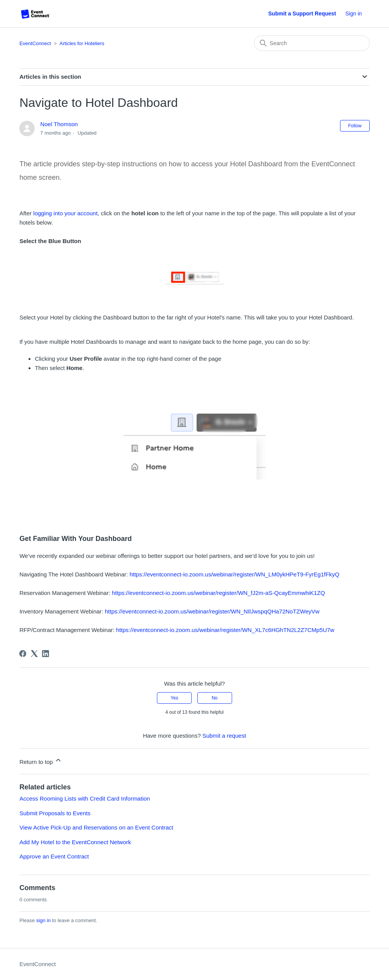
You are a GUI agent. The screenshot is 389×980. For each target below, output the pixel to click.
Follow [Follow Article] (355, 126)
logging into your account (65, 213)
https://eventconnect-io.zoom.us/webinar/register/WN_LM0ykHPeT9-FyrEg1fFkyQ (234, 574)
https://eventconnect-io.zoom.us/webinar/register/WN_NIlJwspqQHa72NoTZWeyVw (212, 611)
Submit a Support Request (302, 14)
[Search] (312, 43)
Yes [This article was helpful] (175, 698)
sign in (44, 920)
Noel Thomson (59, 124)
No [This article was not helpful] (215, 698)
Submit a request (224, 736)
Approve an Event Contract (54, 856)
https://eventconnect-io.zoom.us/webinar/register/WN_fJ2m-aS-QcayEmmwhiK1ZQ (218, 593)
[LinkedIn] (45, 654)
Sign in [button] (354, 14)
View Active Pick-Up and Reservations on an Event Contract (96, 827)
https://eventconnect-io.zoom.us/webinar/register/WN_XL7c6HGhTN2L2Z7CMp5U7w (224, 630)
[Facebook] (23, 654)
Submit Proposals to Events (55, 813)
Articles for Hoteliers (82, 43)
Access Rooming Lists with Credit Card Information (84, 798)
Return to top (41, 761)
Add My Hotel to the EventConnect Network (75, 842)
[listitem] (194, 364)
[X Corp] (34, 654)
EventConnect (35, 43)
